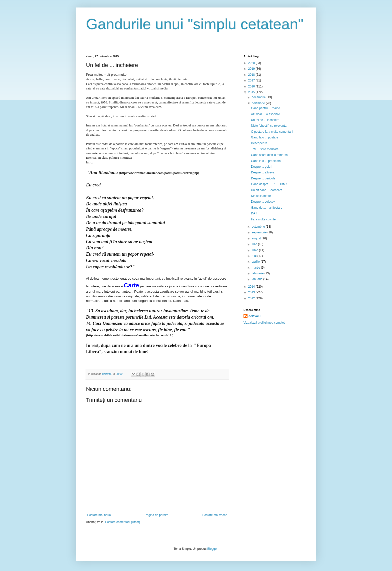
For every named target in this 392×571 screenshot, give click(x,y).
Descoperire (259, 143)
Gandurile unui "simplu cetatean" (195, 24)
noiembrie (259, 103)
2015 (252, 92)
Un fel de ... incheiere (265, 120)
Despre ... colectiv (263, 202)
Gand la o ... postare (265, 137)
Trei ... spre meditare (265, 149)
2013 (252, 292)
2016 (252, 86)
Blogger (212, 549)
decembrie (259, 97)
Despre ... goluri (262, 167)
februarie (258, 273)
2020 (252, 63)
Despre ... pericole (263, 178)
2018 (252, 75)
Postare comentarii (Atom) (123, 522)
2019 (252, 69)
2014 (252, 287)
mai (255, 256)
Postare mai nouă (99, 515)
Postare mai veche (215, 515)
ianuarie (257, 279)
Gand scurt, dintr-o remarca (269, 155)
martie (256, 268)
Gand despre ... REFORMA (269, 184)
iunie (255, 250)
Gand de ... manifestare (267, 208)
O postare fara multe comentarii (272, 132)
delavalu (254, 316)
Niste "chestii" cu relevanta (269, 126)
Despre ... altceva (263, 172)
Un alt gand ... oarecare (267, 190)
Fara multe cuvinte (263, 219)
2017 (252, 80)
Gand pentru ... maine (265, 108)
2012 (252, 298)
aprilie (256, 262)
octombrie (259, 227)
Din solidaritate (261, 196)
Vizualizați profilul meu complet (264, 323)
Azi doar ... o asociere (265, 114)
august (257, 238)
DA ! (254, 213)
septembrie (260, 232)
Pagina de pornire (157, 515)
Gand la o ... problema (266, 161)
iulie (255, 244)
